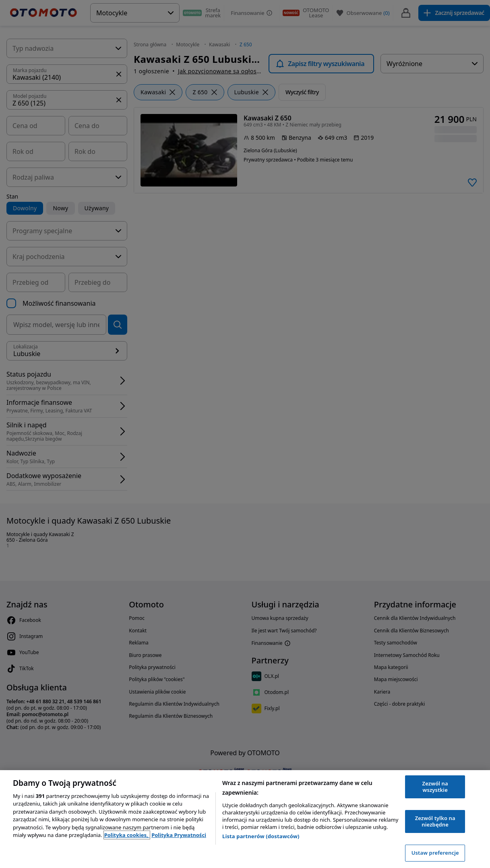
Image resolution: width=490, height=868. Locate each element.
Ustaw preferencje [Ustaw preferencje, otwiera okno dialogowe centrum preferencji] (435, 853)
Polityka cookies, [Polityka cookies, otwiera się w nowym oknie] (127, 835)
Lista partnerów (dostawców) (261, 836)
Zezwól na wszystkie (435, 787)
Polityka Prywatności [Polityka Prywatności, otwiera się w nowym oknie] (179, 835)
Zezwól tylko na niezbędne (435, 821)
